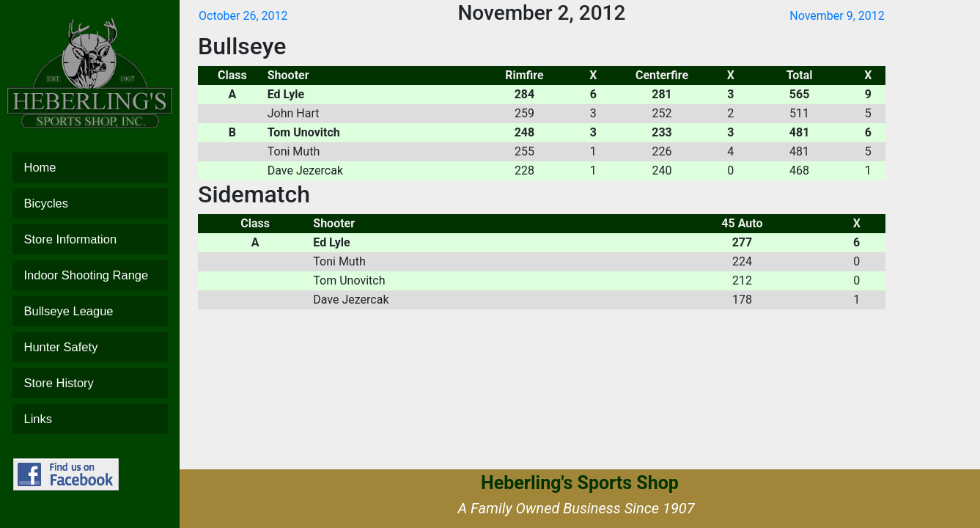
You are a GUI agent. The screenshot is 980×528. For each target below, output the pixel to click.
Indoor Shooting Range (90, 275)
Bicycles (90, 203)
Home (90, 168)
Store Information (90, 239)
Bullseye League (90, 311)
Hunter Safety (90, 347)
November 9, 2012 (837, 16)
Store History (90, 383)
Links (90, 419)
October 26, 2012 (243, 16)
